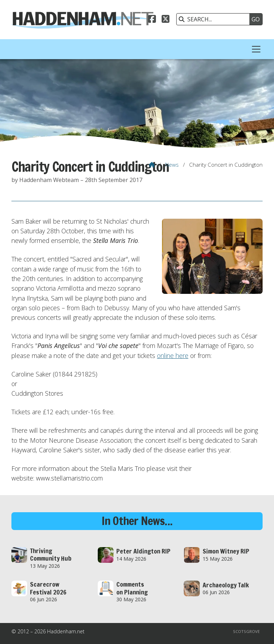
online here (173, 355)
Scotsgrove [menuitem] (246, 631)
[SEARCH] (215, 19)
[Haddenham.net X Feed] (166, 20)
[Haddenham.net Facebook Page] (152, 20)
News (172, 165)
